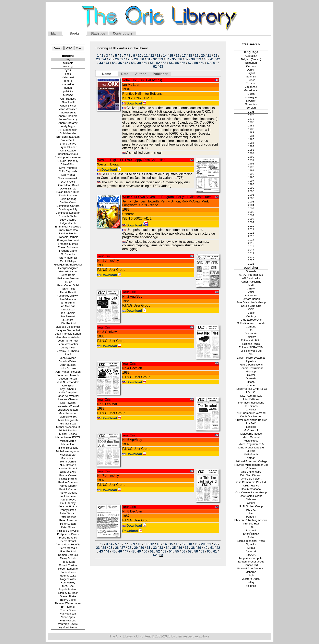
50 (145, 63)
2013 (251, 236)
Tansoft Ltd (251, 565)
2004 (251, 205)
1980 (251, 122)
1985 (251, 140)
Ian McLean (68, 310)
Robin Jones (68, 572)
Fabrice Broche (68, 234)
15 (171, 56)
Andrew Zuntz (68, 113)
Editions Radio (251, 344)
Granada (251, 271)
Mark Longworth (68, 420)
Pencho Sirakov (68, 507)
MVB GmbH (251, 455)
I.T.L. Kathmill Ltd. (251, 396)
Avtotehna (251, 296)
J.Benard (68, 320)
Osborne (251, 500)
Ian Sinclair (68, 313)
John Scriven (68, 368)
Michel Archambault (68, 427)
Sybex (251, 548)
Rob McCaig (68, 562)
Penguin (251, 517)
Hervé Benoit (68, 292)
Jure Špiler (68, 386)
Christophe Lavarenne (68, 158)
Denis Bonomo (68, 196)
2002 (251, 198)
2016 (251, 247)
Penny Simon (68, 510)
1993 (251, 167)
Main (55, 33)
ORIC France (251, 486)
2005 (251, 209)
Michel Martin (68, 441)
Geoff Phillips (68, 261)
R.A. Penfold (68, 552)
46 (120, 63)
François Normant (68, 241)
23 (98, 59)
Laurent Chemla (68, 400)
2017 (251, 250)
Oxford (251, 503)
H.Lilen (68, 282)
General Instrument (251, 368)
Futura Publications (251, 365)
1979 (251, 119)
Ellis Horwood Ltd (251, 351)
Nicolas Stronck (68, 469)
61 (215, 63)
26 (117, 59)
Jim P (68, 355)
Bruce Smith (68, 140)
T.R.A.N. (251, 555)
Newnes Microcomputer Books (251, 465)
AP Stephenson (68, 130)
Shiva (251, 538)
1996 (251, 178)
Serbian (251, 108)
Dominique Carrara (68, 206)
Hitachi (251, 382)
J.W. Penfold (68, 324)
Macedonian (251, 91)
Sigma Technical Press (251, 541)
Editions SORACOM (251, 348)
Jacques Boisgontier (68, 327)
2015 (251, 243)
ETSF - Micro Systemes (251, 358)
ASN (251, 292)
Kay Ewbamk (68, 389)
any (68, 60)
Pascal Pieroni (68, 479)
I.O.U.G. (251, 392)
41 (212, 59)
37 (187, 59)
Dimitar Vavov (68, 203)
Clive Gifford (68, 165)
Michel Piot (68, 444)
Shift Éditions (251, 534)
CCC (251, 309)
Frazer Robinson (68, 247)
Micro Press (251, 441)
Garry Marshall (68, 258)
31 (149, 59)
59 (202, 63)
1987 (251, 146)
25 (111, 59)
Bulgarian (251, 63)
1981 (251, 126)
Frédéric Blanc (68, 251)
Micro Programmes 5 (251, 444)
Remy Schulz (68, 559)
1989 (251, 153)
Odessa (251, 468)
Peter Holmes (68, 517)
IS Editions (251, 406)
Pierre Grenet (68, 541)
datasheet (68, 78)
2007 (251, 216)
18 (190, 56)
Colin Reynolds (68, 171)
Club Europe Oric (251, 320)
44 (107, 63)
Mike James (68, 458)
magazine (68, 84)
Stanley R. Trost (68, 593)
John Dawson (68, 358)
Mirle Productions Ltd (251, 448)
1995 (251, 174)
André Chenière (68, 116)
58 (196, 63)
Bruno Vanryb (68, 144)
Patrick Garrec (68, 489)
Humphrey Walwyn (68, 296)
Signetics (251, 544)
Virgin (251, 576)
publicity (68, 91)
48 (133, 63)
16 (178, 56)
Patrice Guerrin (68, 486)
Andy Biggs (68, 127)
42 (218, 59)
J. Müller (251, 410)
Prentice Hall (251, 524)
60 (209, 63)
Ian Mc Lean (68, 306)
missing (68, 67)
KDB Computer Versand (251, 413)
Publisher (160, 74)
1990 (251, 157)
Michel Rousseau (68, 448)
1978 (251, 115)
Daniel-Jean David (68, 185)
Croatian (251, 84)
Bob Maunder (68, 133)
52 (158, 63)
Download (136, 103)
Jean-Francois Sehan (68, 334)
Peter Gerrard (68, 514)
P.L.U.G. (251, 510)
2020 (251, 261)
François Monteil (68, 244)
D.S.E (251, 330)
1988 (251, 150)
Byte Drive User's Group (251, 303)
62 (155, 67)
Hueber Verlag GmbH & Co (251, 389)
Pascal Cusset (68, 476)
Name (107, 74)
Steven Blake (68, 597)
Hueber (251, 386)
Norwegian (251, 97)
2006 (251, 212)
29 (136, 59)
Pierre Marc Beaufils (68, 545)
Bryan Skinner (68, 147)
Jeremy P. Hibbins (68, 351)
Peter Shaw (68, 527)
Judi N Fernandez (68, 382)
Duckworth (251, 334)
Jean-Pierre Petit (68, 341)
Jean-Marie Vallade (68, 337)
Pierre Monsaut (68, 548)
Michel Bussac (68, 434)
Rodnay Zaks (68, 576)
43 (101, 63)
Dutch (251, 94)
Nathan (251, 458)
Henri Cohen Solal (68, 286)
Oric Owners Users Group (251, 493)
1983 (251, 133)
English (251, 73)
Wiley (251, 583)
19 (197, 56)
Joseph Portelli (68, 379)
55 (177, 63)
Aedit (251, 285)
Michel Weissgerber (68, 451)
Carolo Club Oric (251, 306)
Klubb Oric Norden (251, 417)
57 (190, 63)
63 (161, 67)
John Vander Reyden (68, 372)
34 (168, 59)
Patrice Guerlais (68, 482)
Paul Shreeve (68, 500)
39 (199, 59)
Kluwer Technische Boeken (251, 420)
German (251, 66)
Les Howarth (68, 403)
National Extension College (251, 462)
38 (193, 59)
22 (216, 56)
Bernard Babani (251, 299)
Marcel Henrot (68, 417)
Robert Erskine (68, 565)
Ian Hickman (68, 303)
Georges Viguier (68, 268)
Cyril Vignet (68, 175)
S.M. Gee (68, 586)
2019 (251, 257)
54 (171, 63)
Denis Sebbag (68, 199)
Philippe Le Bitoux (68, 534)
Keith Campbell (68, 393)
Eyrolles (251, 361)
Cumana (251, 327)
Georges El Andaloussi (68, 265)
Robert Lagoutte (68, 569)
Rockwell (251, 531)
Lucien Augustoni (68, 410)
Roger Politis (68, 579)
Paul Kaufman (68, 496)
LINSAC (251, 424)
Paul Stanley (68, 503)
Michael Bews (68, 424)
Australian (251, 56)
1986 (251, 143)
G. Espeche (68, 254)
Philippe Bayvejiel (68, 531)
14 (165, 56)
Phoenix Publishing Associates (251, 520)
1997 (251, 181)
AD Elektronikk (251, 278)
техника (251, 586)
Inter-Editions (251, 399)
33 (161, 59)
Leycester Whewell (68, 406)
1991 (251, 160)
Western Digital (251, 579)
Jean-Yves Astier (68, 344)
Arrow (251, 289)
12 (152, 56)
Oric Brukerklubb (251, 472)
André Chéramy (68, 123)
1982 (251, 129)
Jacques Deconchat (68, 330)
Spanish (251, 77)
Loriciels (251, 427)
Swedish (251, 101)
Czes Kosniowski (68, 178)
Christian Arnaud (68, 154)
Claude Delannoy (68, 161)
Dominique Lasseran (68, 213)
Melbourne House (251, 434)
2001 (251, 195)
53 (164, 63)
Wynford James (68, 628)
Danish (251, 70)
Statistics (98, 33)
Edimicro (251, 337)
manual (68, 88)
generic (68, 81)
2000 (251, 191)
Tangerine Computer (251, 558)
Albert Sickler (68, 106)
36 (180, 59)
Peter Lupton (68, 524)
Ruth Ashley (68, 583)
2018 (251, 254)
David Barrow (68, 189)
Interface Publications (251, 403)
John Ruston (68, 365)
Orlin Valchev (68, 472)
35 (174, 59)
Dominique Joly (68, 209)
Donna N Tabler (68, 216)
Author (140, 74)
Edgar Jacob (68, 223)
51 (152, 63)
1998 (251, 184)
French (251, 80)
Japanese (251, 87)
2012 (251, 233)
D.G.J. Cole (68, 182)
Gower (251, 375)
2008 (251, 219)
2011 (251, 229)
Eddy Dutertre (68, 220)
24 (104, 59)
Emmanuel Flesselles (68, 227)
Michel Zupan (68, 455)
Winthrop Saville (68, 624)
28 (130, 59)
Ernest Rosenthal (68, 230)
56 (184, 63)
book (68, 74)
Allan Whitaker (68, 109)
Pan (251, 513)
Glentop (251, 372)
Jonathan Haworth (68, 375)
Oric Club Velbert (251, 479)
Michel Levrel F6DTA (68, 438)
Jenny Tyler (68, 348)
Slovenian (251, 104)
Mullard (251, 451)
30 (142, 59)
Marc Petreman (68, 413)
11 (146, 56)
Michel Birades (68, 431)
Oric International (251, 489)
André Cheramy (68, 120)
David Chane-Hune (68, 192)
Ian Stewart (68, 317)
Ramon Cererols (68, 555)
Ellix (251, 354)
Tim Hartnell (68, 607)
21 (209, 56)
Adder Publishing (251, 282)
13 (158, 56)
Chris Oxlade (68, 151)
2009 (251, 222)
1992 (251, 164)
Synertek (251, 551)
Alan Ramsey (68, 99)
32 (155, 59)
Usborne (251, 572)
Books (75, 33)
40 (206, 59)
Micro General (251, 437)
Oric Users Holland (251, 496)
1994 (251, 171)
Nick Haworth (68, 465)
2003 (251, 202)
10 (140, 56)
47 (126, 63)
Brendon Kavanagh (68, 137)
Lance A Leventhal (68, 396)
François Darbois (68, 237)
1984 (251, 136)
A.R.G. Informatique (251, 275)
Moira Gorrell (68, 462)
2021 (251, 264)
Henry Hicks (68, 289)
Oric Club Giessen (251, 475)
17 (184, 56)
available (68, 63)
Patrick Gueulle (68, 493)
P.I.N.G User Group (251, 506)
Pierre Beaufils (68, 538)
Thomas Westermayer (68, 603)
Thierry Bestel (68, 600)
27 (123, 59)
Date (125, 74)
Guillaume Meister (68, 279)
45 (114, 63)
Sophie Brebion (68, 590)
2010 (251, 226)
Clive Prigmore (68, 168)
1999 (251, 188)
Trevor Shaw (68, 610)
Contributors (123, 33)
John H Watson (68, 362)
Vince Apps (68, 617)
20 (203, 56)
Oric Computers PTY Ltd (251, 482)
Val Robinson (68, 614)
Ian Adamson (68, 299)
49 (139, 63)
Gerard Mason (68, 272)
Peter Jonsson (68, 521)
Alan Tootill (68, 102)
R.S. (251, 527)
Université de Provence (251, 569)
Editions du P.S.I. (251, 341)
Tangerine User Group (251, 562)
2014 (251, 240)
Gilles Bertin (68, 275)
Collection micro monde (251, 323)
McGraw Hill (251, 430)
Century (251, 316)
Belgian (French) (251, 59)
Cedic (251, 313)
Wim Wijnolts (68, 621)
